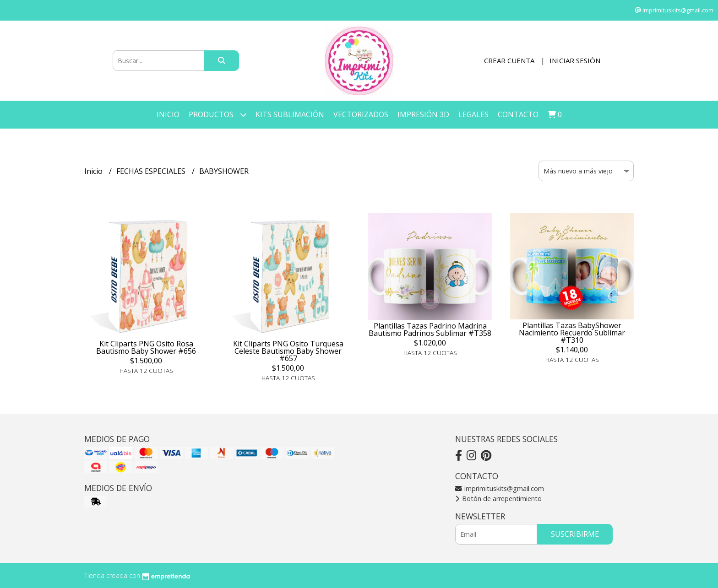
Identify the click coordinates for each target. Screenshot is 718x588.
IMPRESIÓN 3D (423, 114)
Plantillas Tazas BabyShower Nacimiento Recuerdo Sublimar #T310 (572, 333)
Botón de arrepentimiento (498, 499)
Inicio (168, 114)
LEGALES (473, 114)
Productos (218, 115)
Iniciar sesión (575, 60)
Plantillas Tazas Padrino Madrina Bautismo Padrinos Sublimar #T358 (430, 329)
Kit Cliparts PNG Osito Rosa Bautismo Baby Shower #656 (146, 347)
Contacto (518, 114)
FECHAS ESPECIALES (152, 171)
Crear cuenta (509, 60)
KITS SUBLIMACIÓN (290, 114)
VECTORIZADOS (361, 114)
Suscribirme (575, 534)
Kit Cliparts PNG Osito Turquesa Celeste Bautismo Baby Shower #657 (288, 351)
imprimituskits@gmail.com (500, 488)
